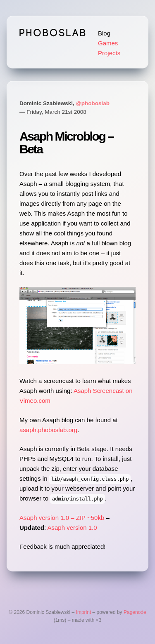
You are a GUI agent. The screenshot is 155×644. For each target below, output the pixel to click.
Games (108, 43)
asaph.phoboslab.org (48, 430)
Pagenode (135, 612)
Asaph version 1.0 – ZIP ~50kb (62, 518)
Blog (104, 33)
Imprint (84, 612)
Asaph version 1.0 (72, 528)
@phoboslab (93, 103)
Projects (109, 53)
